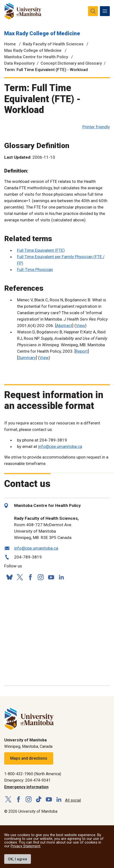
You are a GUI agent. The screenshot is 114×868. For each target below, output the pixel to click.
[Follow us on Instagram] (41, 577)
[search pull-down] (93, 11)
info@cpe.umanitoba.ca (60, 446)
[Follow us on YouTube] (51, 576)
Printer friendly (96, 127)
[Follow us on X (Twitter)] (20, 577)
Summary (27, 358)
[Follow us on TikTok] (39, 800)
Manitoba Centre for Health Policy (36, 57)
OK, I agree (18, 859)
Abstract (64, 326)
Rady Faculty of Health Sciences (53, 44)
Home (10, 44)
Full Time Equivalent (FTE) (41, 250)
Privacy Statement (25, 846)
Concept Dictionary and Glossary (71, 63)
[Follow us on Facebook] (30, 577)
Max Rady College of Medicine (42, 33)
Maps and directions (29, 758)
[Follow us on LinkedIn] (61, 576)
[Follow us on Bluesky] (9, 577)
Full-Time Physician (35, 270)
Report (82, 351)
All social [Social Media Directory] (73, 800)
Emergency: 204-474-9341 (27, 780)
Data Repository (19, 63)
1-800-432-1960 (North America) (33, 774)
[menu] (105, 11)
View (80, 326)
